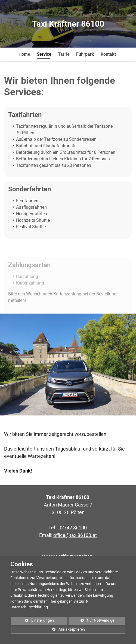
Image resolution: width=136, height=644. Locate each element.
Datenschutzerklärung (29, 607)
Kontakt (108, 54)
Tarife (64, 54)
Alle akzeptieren (48, 630)
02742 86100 (73, 528)
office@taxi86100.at (75, 535)
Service (44, 54)
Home (24, 54)
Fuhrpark (85, 54)
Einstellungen (33, 621)
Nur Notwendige (91, 621)
